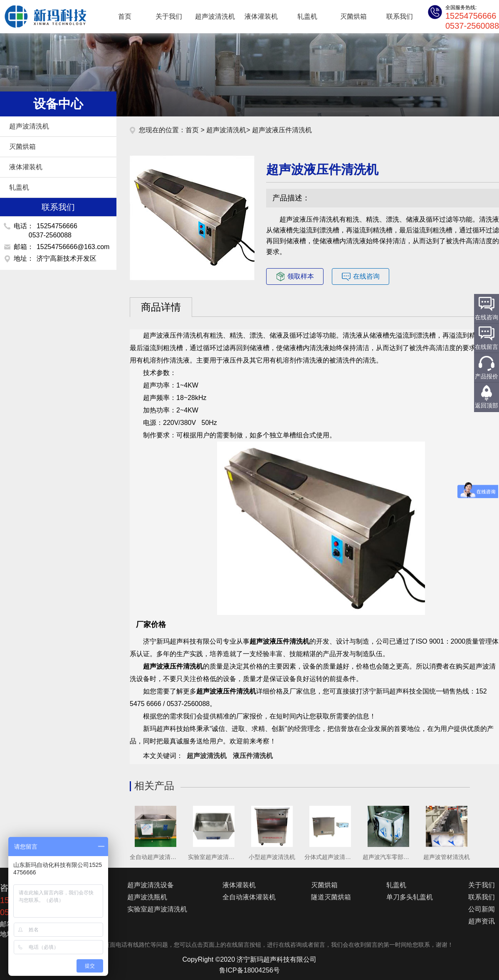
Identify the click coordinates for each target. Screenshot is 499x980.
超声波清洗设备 (151, 885)
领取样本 (295, 276)
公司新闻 (482, 909)
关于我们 (169, 16)
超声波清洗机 (42, 17)
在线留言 (487, 347)
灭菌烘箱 (353, 16)
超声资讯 (482, 921)
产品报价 (487, 376)
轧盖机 (307, 16)
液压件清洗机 (253, 756)
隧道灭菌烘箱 (331, 897)
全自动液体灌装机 (249, 897)
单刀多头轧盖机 (410, 897)
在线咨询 (361, 276)
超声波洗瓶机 (147, 897)
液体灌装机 (261, 16)
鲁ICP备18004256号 (249, 970)
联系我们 (400, 16)
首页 (125, 16)
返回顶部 (487, 405)
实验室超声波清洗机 (157, 909)
